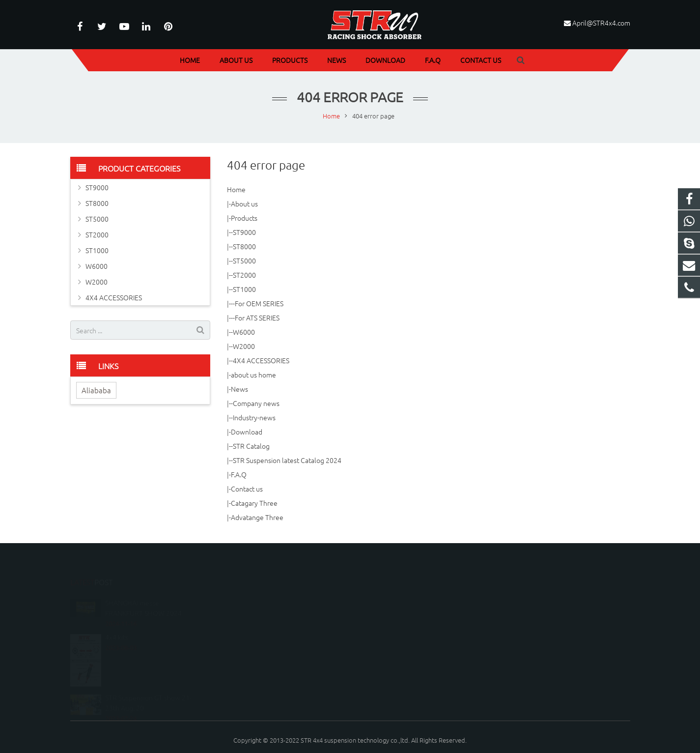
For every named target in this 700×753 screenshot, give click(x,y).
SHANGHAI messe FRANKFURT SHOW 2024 (143, 588)
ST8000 (244, 246)
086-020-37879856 (393, 597)
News (239, 389)
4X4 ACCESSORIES (261, 360)
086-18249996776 (392, 583)
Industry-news (254, 417)
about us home (253, 375)
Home (236, 189)
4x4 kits (117, 617)
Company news (256, 403)
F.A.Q (239, 474)
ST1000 (244, 289)
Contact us (247, 489)
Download (247, 432)
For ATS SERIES (257, 318)
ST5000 (244, 261)
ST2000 (244, 275)
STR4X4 (378, 625)
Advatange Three (257, 517)
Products (244, 218)
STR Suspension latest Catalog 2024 (287, 460)
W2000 (244, 346)
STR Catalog (251, 446)
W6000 (244, 332)
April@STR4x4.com (601, 23)
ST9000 (244, 232)
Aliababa (96, 390)
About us (244, 203)
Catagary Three (254, 503)
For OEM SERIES (259, 303)
